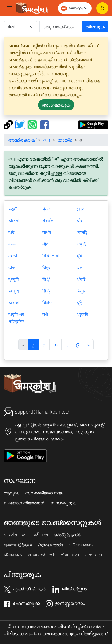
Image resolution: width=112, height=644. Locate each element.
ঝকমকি (48, 221)
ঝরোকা (14, 303)
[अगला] (89, 345)
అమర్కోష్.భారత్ (67, 535)
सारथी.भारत (93, 555)
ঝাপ (45, 244)
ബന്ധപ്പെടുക (63, 503)
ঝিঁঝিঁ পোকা (51, 256)
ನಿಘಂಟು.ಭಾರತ (51, 545)
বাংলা (46, 140)
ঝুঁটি (79, 256)
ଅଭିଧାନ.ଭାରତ (81, 545)
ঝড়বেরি (82, 314)
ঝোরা (80, 209)
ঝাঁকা (12, 267)
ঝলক (12, 244)
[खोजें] (61, 27)
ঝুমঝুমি (14, 291)
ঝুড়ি (80, 303)
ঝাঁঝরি (81, 279)
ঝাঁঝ (80, 221)
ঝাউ (12, 232)
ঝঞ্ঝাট (13, 209)
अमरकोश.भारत (14, 535)
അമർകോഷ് (22, 140)
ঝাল (80, 267)
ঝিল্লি (47, 291)
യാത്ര (65, 140)
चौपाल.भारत (70, 555)
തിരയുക (95, 27)
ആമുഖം (11, 493)
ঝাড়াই (81, 244)
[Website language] (75, 8)
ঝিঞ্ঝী (46, 279)
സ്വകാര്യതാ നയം (44, 493)
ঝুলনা (46, 209)
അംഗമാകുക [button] (56, 105)
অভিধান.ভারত (13, 555)
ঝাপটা (47, 232)
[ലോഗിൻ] (102, 8)
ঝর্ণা (45, 314)
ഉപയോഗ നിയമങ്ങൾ (24, 503)
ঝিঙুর (46, 267)
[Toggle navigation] (10, 8)
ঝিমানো (48, 303)
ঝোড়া (13, 256)
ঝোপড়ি (82, 232)
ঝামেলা (14, 221)
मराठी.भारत (40, 535)
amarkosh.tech (42, 555)
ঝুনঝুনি (14, 279)
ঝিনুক (81, 291)
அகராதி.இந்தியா (18, 545)
